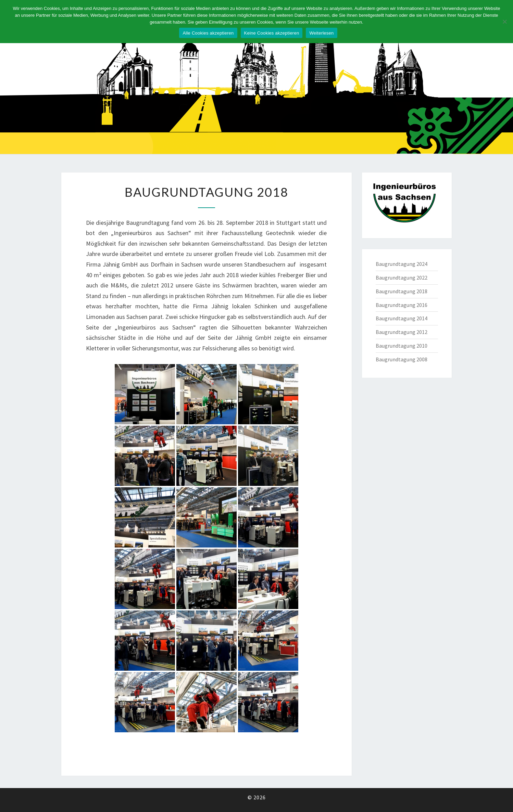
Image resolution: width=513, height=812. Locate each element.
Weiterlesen (321, 33)
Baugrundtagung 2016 (402, 305)
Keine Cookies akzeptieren (272, 33)
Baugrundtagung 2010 (402, 346)
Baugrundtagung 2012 (402, 332)
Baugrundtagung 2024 (402, 264)
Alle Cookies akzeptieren (208, 33)
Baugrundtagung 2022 (402, 278)
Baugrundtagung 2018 (402, 291)
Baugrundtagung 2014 (402, 318)
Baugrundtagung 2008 (402, 359)
